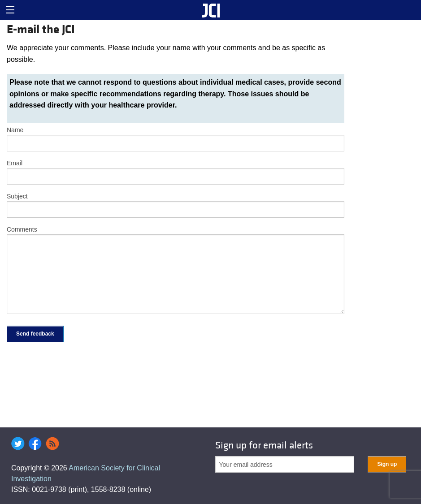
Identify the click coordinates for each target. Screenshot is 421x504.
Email (15, 163)
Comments (22, 229)
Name (15, 130)
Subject (17, 196)
